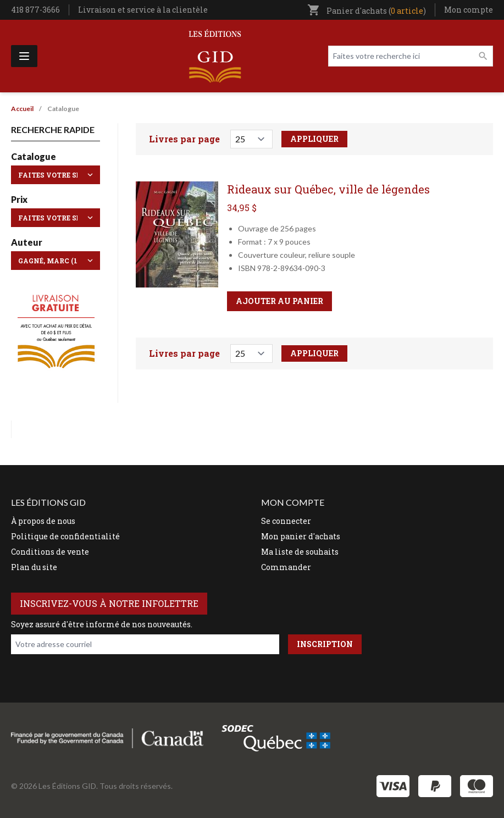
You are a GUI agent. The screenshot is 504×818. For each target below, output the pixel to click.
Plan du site (34, 567)
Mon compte (469, 10)
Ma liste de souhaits (300, 552)
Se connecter (286, 521)
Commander (286, 567)
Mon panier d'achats (301, 536)
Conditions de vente (50, 552)
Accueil (22, 109)
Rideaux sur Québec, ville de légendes (328, 189)
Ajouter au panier (279, 301)
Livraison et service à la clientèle (143, 10)
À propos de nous (43, 521)
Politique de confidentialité (65, 536)
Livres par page (184, 139)
